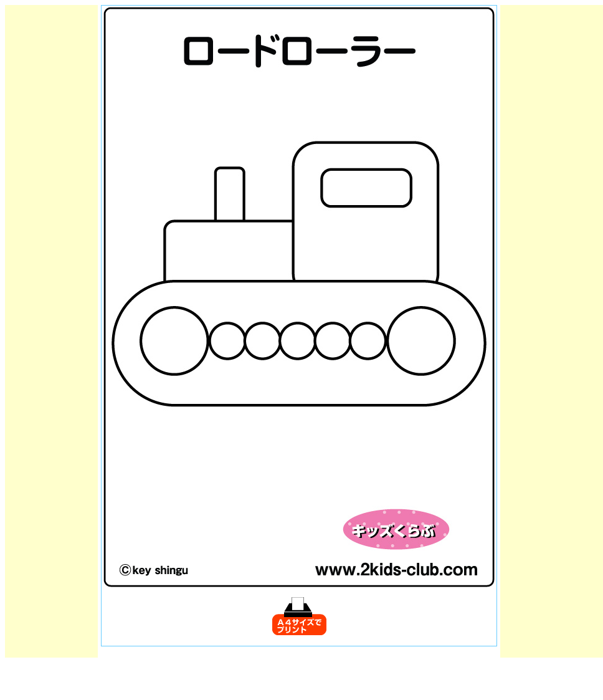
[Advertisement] (52, 192)
